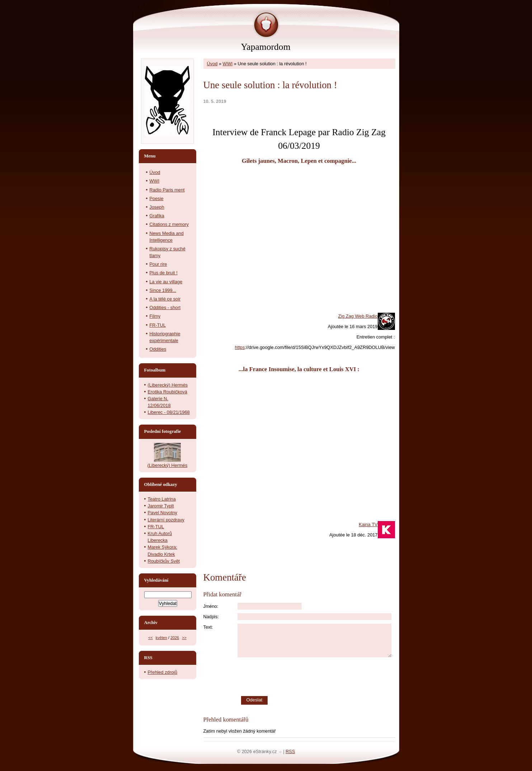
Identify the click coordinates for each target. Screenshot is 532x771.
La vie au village (166, 282)
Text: (208, 627)
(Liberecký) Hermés (168, 385)
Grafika (157, 216)
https (240, 347)
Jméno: (211, 606)
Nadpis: (211, 617)
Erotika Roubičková (168, 392)
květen (161, 638)
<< (150, 638)
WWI (228, 64)
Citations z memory (169, 224)
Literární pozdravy (166, 520)
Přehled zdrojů (163, 672)
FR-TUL (158, 325)
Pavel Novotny (163, 513)
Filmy (155, 316)
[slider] (299, 122)
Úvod (212, 64)
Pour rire (158, 264)
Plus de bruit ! (164, 273)
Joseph (157, 207)
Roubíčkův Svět (164, 561)
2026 (175, 638)
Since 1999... (163, 290)
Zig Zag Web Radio (358, 316)
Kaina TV (368, 524)
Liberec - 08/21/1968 (169, 412)
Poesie (157, 198)
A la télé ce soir (165, 299)
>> (184, 638)
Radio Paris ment (167, 190)
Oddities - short (165, 308)
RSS (290, 751)
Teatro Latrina (162, 499)
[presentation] (316, 677)
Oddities (158, 349)
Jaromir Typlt (161, 506)
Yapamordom (265, 47)
